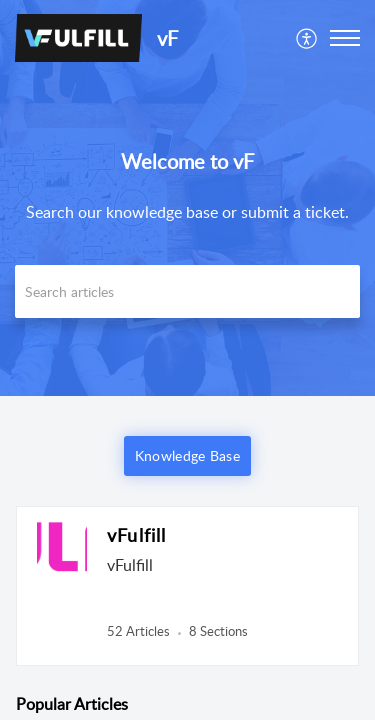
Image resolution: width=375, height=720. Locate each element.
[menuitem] (307, 38)
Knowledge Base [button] (187, 455)
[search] (187, 291)
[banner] (187, 198)
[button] (307, 38)
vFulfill (137, 535)
